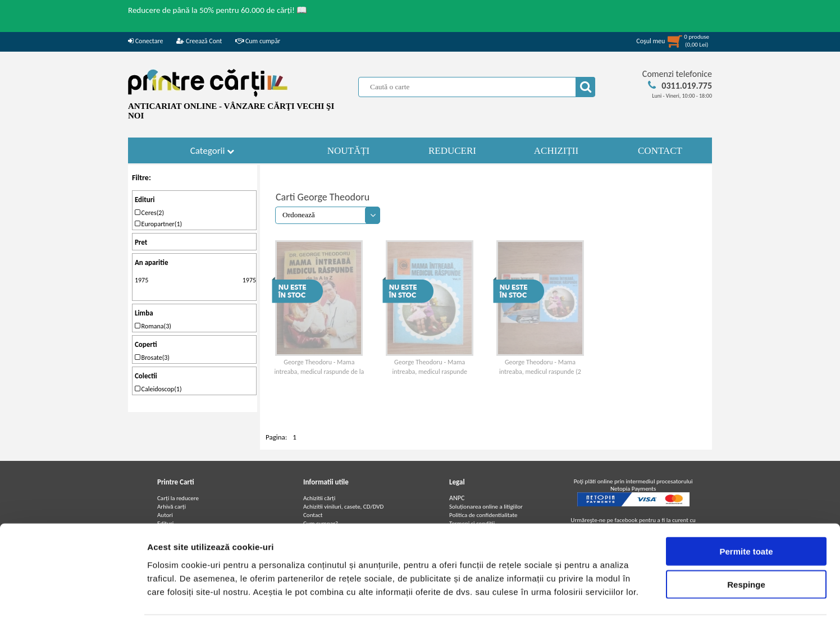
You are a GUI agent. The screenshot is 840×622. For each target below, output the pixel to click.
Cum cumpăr (258, 41)
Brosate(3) (152, 358)
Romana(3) (153, 326)
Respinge (746, 548)
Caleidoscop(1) (158, 389)
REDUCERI (452, 151)
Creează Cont (199, 41)
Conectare (145, 41)
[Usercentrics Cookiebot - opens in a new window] (73, 600)
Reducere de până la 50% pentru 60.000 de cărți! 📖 (218, 10)
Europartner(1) (158, 224)
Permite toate (746, 514)
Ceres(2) (149, 213)
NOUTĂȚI (349, 151)
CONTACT (660, 151)
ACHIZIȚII (556, 151)
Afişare (561, 600)
